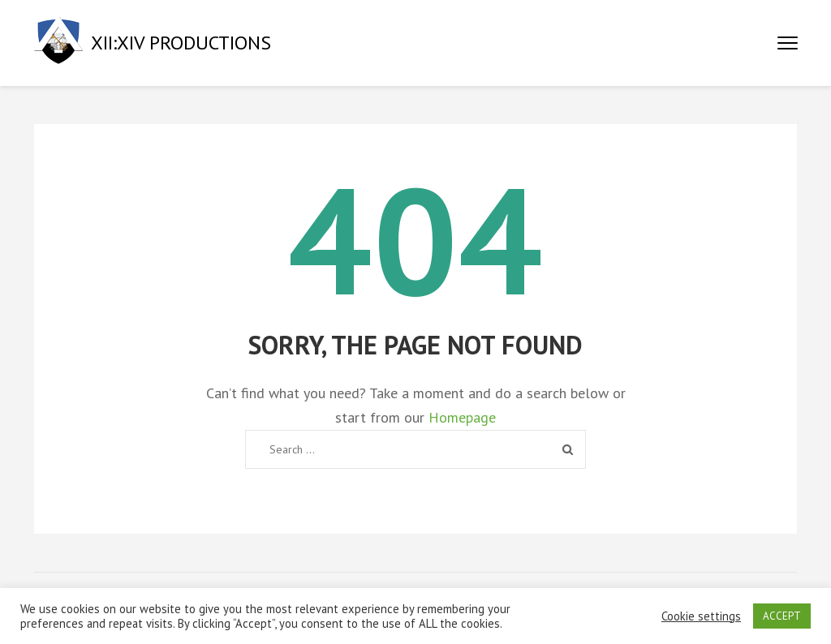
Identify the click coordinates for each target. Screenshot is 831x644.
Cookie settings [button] (701, 616)
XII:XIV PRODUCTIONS (181, 43)
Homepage (462, 417)
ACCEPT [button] (782, 616)
